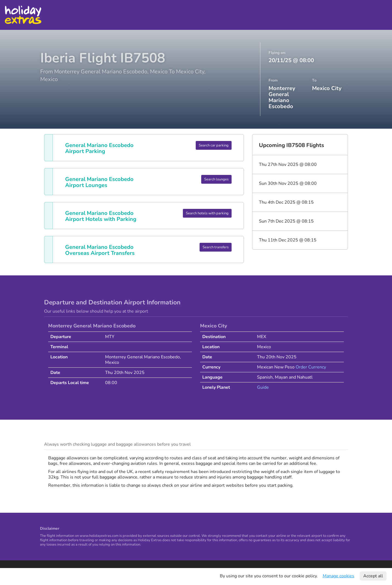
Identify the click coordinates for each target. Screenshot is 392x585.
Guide (263, 387)
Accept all (373, 576)
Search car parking (214, 145)
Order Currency (311, 367)
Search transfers (216, 247)
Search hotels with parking (207, 213)
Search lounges (216, 179)
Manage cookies (338, 576)
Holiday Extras (23, 15)
